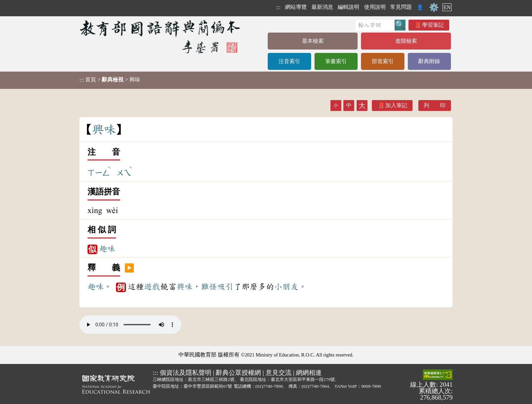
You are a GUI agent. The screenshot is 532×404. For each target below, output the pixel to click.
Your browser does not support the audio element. (130, 325)
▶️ (129, 268)
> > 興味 (110, 80)
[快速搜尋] (375, 25)
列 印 (435, 105)
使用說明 (375, 7)
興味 (185, 287)
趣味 (107, 249)
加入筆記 (396, 105)
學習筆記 (433, 25)
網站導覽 (296, 7)
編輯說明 (348, 7)
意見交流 (279, 373)
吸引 (225, 287)
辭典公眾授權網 (238, 373)
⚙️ (434, 7)
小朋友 (286, 287)
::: (278, 7)
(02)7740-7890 (269, 386)
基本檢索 (313, 41)
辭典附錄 (429, 61)
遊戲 (152, 287)
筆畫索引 (336, 61)
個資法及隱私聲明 (186, 373)
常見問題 (401, 7)
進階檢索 (406, 41)
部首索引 (383, 61)
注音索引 (289, 61)
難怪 (209, 287)
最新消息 (322, 7)
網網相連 (309, 373)
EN (447, 7)
